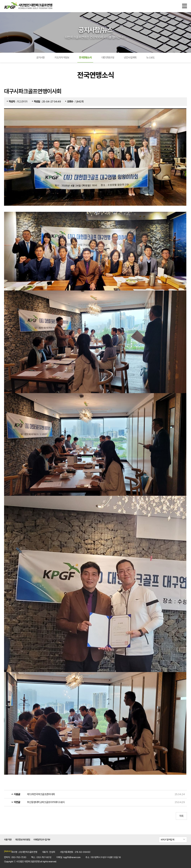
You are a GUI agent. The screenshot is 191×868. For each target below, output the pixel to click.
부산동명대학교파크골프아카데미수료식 (46, 802)
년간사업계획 (130, 58)
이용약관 (8, 840)
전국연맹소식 (85, 58)
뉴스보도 (150, 58)
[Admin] (8, 851)
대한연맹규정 (108, 58)
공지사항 (40, 58)
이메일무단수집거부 (42, 840)
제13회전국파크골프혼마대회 (41, 794)
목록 (181, 816)
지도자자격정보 (62, 58)
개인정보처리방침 (23, 840)
